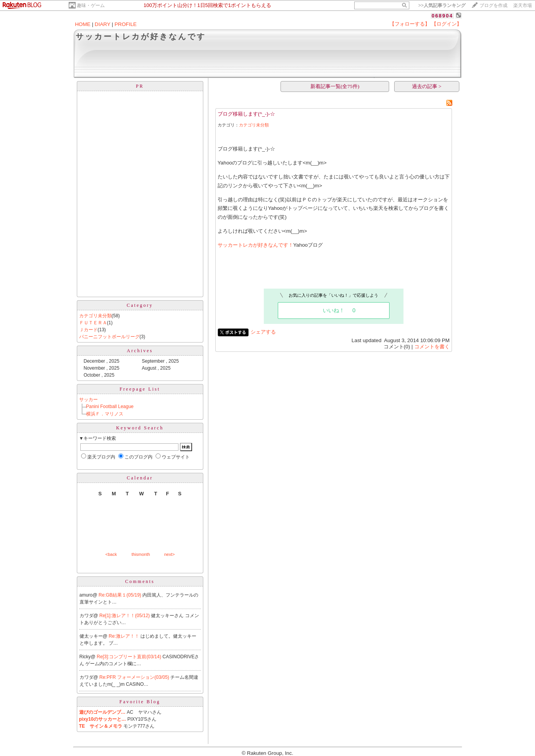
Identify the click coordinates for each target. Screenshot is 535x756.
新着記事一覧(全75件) (335, 86)
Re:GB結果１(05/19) (120, 595)
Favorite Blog (140, 702)
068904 (442, 16)
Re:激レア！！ (125, 636)
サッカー (88, 400)
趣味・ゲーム (91, 5)
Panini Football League (110, 407)
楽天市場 (523, 5)
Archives (140, 351)
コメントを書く (432, 347)
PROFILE (126, 24)
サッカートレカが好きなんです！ (255, 245)
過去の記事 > (427, 86)
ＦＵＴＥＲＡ (93, 323)
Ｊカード (88, 330)
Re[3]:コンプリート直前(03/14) (129, 657)
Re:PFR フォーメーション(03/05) (135, 677)
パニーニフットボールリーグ (109, 337)
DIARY (102, 24)
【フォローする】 (410, 24)
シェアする (263, 332)
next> (169, 554)
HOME (83, 24)
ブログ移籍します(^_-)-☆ (246, 114)
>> (442, 5)
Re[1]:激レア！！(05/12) (125, 616)
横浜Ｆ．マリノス (105, 414)
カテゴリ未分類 (95, 316)
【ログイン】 (447, 24)
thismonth (141, 554)
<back (111, 554)
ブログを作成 (493, 5)
